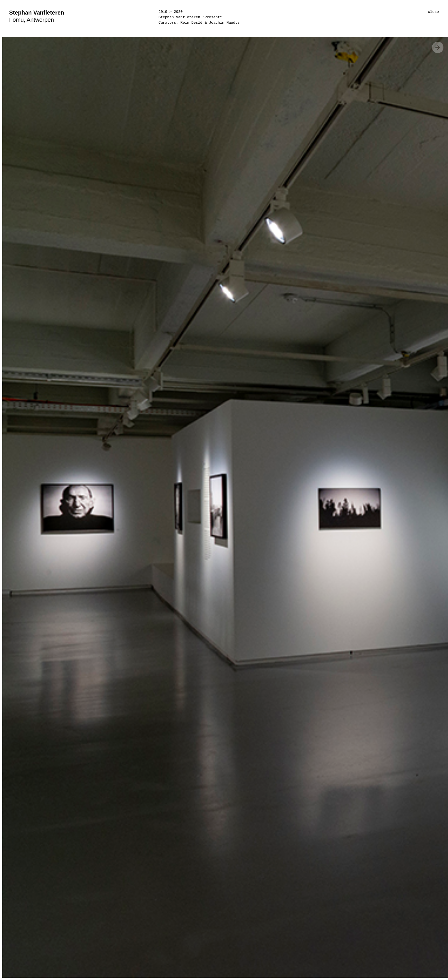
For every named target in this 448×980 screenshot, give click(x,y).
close (433, 12)
